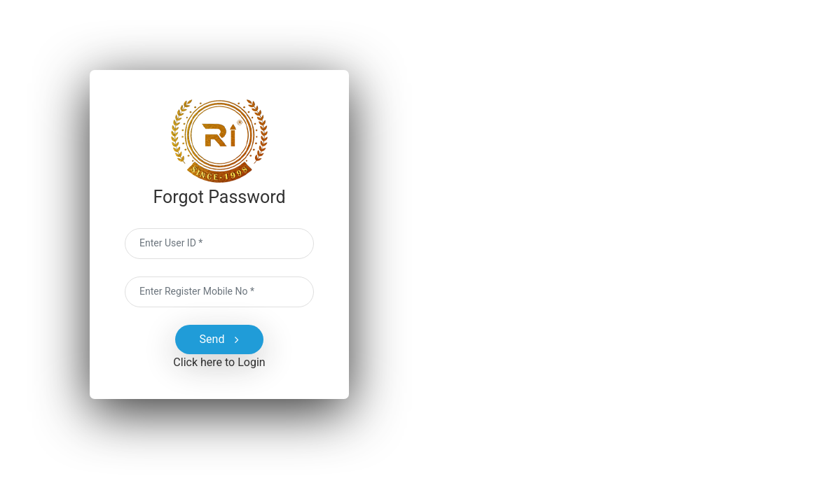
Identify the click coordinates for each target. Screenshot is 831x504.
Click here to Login (219, 362)
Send (220, 339)
